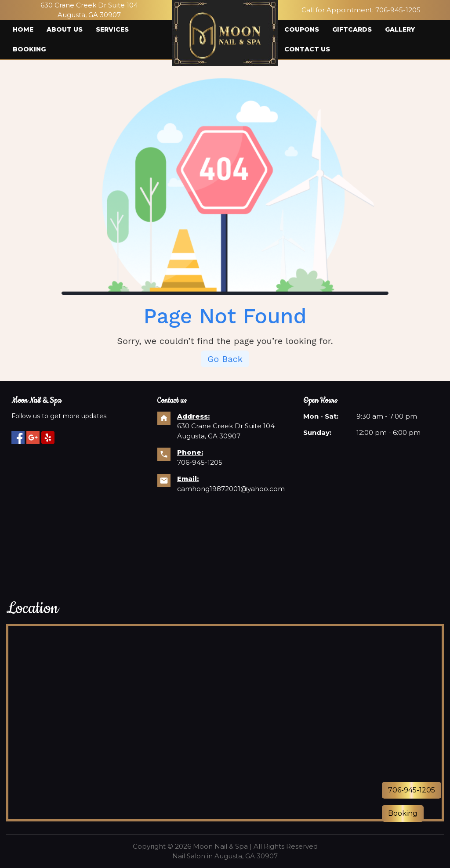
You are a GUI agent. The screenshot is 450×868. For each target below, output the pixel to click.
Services (112, 29)
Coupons (302, 29)
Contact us (307, 49)
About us (65, 29)
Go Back (225, 359)
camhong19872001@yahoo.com (231, 489)
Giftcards (352, 29)
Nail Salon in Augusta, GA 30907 (225, 856)
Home (23, 29)
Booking (29, 49)
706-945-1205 (398, 10)
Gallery (400, 29)
